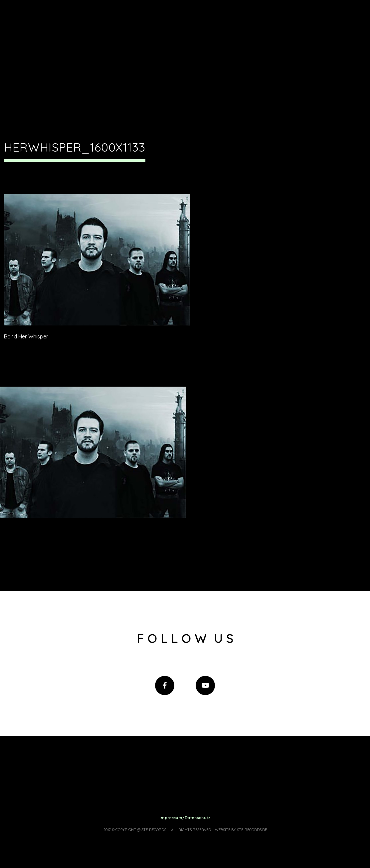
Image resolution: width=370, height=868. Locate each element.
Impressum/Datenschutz (185, 818)
